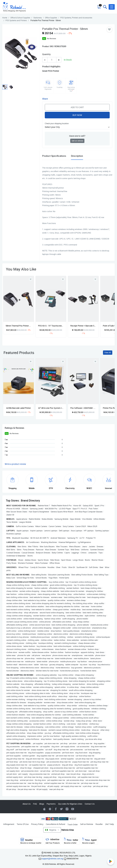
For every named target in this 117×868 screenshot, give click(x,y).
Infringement (9, 824)
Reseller (99, 824)
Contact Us (90, 804)
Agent (89, 841)
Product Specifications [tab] (54, 156)
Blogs (42, 804)
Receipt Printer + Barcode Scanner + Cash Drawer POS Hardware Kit (83, 326)
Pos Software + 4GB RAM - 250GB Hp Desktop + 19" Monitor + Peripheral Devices (83, 408)
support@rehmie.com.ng (52, 859)
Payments (51, 804)
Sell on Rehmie (87, 824)
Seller (71, 841)
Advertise (53, 841)
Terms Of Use (23, 824)
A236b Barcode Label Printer (19, 408)
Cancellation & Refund (55, 824)
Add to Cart (77, 107)
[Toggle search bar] (105, 7)
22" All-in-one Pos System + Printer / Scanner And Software (51, 408)
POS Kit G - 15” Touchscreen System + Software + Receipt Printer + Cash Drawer (51, 326)
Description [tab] (77, 156)
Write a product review (15, 464)
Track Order (73, 824)
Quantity (46, 54)
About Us (27, 804)
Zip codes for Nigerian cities (70, 804)
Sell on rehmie (77, 141)
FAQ (35, 804)
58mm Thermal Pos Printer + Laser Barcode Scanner (19, 326)
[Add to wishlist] (31, 361)
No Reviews (52, 38)
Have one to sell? (77, 136)
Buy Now (77, 115)
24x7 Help (109, 824)
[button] (112, 7)
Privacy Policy (37, 824)
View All (108, 353)
